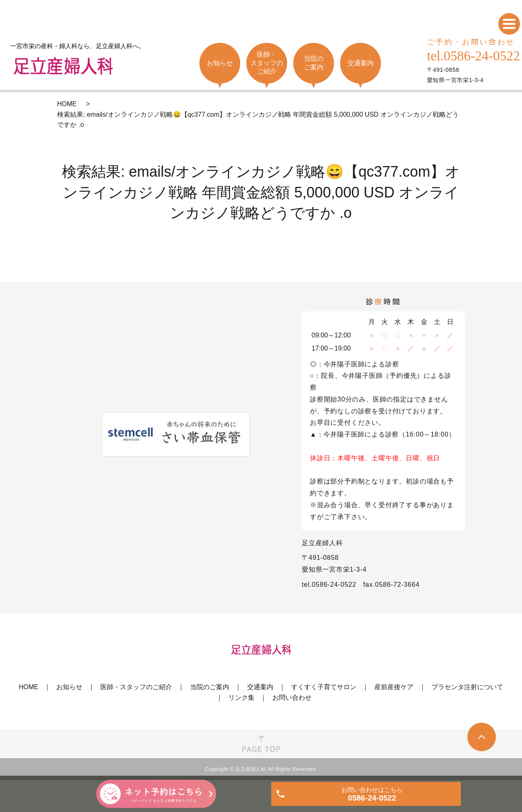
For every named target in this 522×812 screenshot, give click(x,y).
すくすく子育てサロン (324, 687)
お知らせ (69, 687)
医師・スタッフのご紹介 (136, 687)
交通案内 (260, 687)
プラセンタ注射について (467, 687)
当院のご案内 (210, 687)
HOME (67, 104)
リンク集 (241, 698)
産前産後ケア (394, 687)
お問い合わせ (292, 698)
